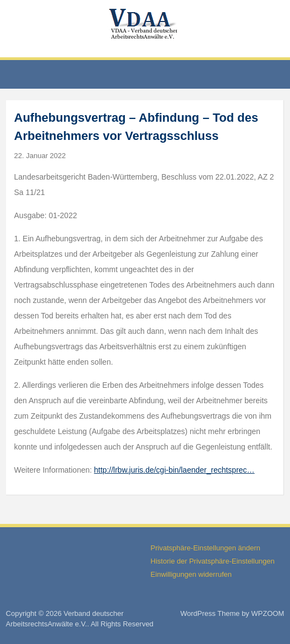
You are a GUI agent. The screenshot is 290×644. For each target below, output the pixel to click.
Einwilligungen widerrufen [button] (191, 574)
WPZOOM (268, 613)
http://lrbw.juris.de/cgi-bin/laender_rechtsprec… (174, 470)
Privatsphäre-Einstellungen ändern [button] (206, 548)
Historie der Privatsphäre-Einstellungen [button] (213, 561)
